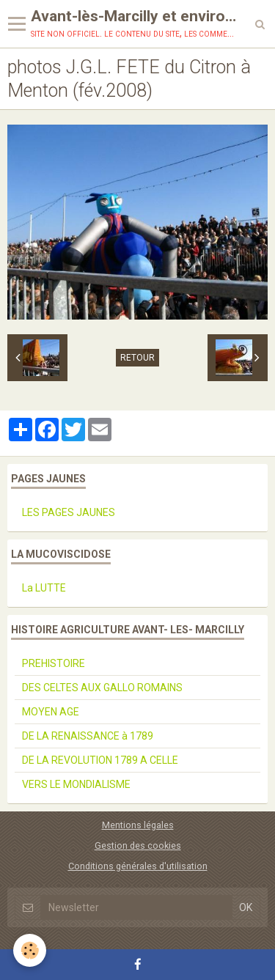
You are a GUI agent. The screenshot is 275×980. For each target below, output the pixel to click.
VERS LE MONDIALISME (76, 784)
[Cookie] (30, 950)
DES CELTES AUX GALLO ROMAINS (102, 688)
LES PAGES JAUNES (69, 512)
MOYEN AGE (51, 712)
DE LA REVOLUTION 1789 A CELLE (100, 760)
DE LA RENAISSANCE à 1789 (88, 736)
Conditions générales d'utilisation (138, 866)
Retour (137, 358)
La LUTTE (44, 588)
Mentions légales (138, 825)
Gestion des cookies (138, 845)
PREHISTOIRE (54, 663)
